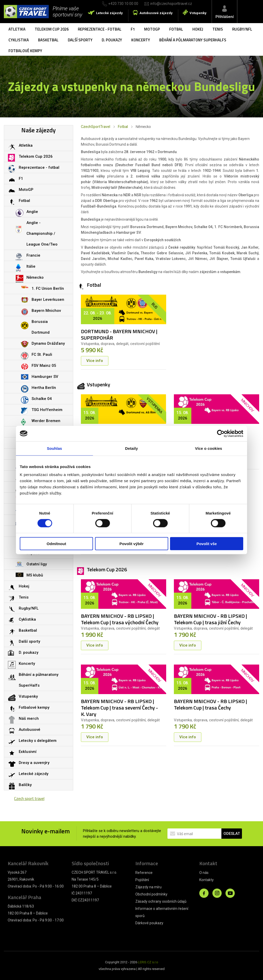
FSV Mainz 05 (44, 366)
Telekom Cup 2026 (52, 29)
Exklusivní (28, 752)
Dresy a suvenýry (34, 763)
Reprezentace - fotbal (100, 29)
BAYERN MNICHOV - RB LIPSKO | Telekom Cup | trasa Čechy (210, 704)
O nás (204, 873)
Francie (33, 255)
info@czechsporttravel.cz (171, 4)
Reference (144, 873)
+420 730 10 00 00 (123, 4)
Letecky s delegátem (38, 741)
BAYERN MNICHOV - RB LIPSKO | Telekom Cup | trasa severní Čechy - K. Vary (119, 708)
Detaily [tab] (131, 448)
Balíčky (25, 785)
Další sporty (80, 40)
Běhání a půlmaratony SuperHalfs (193, 40)
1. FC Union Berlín (48, 288)
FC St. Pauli (42, 354)
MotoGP (152, 29)
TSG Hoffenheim (47, 410)
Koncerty (141, 40)
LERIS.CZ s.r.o (148, 962)
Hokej (198, 29)
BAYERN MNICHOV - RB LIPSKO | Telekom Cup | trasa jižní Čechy (210, 619)
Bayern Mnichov (46, 311)
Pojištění (142, 880)
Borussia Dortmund (41, 327)
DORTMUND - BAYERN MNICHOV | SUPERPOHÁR (119, 334)
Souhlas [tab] (54, 448)
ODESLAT (232, 834)
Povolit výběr (131, 544)
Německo (35, 277)
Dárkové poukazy (149, 923)
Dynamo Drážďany (48, 343)
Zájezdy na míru (148, 887)
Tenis (218, 29)
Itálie (31, 266)
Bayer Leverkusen (48, 300)
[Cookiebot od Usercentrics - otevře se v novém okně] (221, 433)
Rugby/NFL (242, 29)
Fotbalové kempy (25, 51)
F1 (133, 29)
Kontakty (206, 880)
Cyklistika (19, 40)
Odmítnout (57, 544)
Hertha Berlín (44, 388)
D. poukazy (112, 40)
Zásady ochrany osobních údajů (161, 901)
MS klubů (35, 575)
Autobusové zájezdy (156, 13)
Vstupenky (198, 13)
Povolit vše (207, 544)
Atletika (17, 29)
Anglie (32, 212)
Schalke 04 (42, 399)
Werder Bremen (46, 421)
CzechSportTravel (96, 127)
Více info (95, 361)
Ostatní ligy (37, 564)
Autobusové (30, 730)
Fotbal (176, 29)
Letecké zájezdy (109, 13)
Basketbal (48, 40)
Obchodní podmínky (151, 894)
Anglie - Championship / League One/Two (42, 234)
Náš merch (29, 718)
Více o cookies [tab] (209, 448)
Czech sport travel (29, 799)
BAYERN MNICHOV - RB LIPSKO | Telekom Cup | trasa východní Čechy (120, 619)
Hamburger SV (45, 377)
